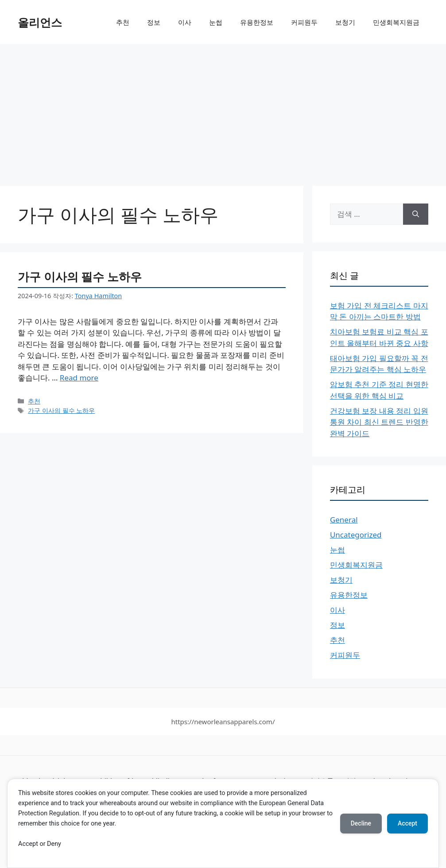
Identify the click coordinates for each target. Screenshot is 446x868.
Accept (407, 823)
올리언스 (40, 22)
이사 (185, 22)
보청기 (345, 22)
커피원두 (304, 22)
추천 (123, 22)
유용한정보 (257, 22)
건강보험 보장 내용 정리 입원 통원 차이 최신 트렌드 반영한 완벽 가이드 (379, 422)
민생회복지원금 (396, 22)
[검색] (416, 214)
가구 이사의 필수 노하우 (80, 277)
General (344, 520)
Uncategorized (356, 535)
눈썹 (216, 22)
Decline (361, 823)
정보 (154, 22)
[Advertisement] (223, 111)
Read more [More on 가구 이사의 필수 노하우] (79, 378)
